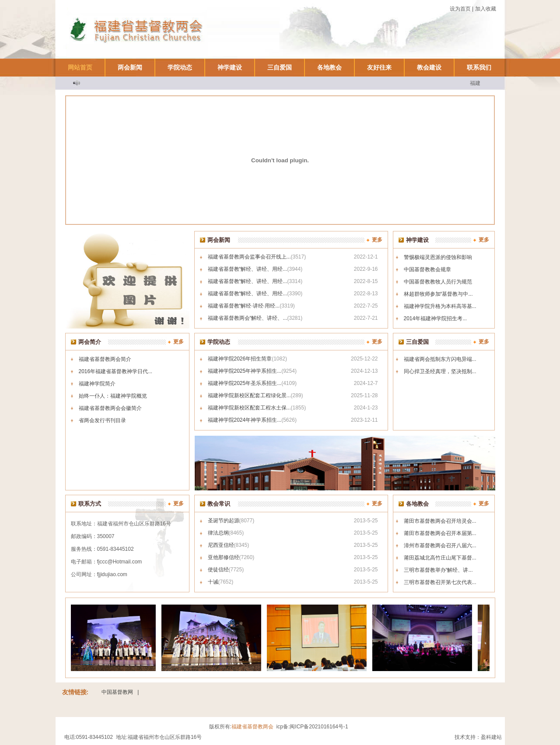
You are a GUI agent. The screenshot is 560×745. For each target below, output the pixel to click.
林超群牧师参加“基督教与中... (438, 294)
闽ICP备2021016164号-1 (319, 727)
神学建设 (230, 67)
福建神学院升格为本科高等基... (440, 306)
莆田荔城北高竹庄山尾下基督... (440, 558)
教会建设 (429, 67)
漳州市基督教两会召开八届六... (440, 546)
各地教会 (329, 67)
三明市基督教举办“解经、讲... (438, 570)
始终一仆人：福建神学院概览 (113, 396)
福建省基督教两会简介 (105, 359)
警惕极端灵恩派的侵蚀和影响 (438, 257)
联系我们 (479, 67)
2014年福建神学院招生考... (436, 318)
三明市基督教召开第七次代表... (440, 582)
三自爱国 (280, 67)
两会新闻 (130, 67)
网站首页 (80, 67)
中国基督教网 (117, 692)
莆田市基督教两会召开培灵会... (440, 521)
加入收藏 (486, 9)
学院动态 (180, 67)
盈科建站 (491, 737)
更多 (377, 240)
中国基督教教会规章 (427, 269)
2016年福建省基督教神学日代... (116, 371)
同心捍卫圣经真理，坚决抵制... (440, 371)
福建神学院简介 (97, 384)
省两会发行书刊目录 (102, 420)
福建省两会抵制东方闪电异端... (440, 359)
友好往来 (379, 67)
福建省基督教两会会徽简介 (110, 408)
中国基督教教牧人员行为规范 (438, 282)
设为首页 (460, 9)
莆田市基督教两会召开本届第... (440, 533)
